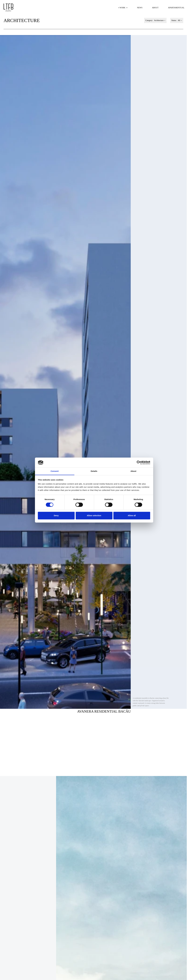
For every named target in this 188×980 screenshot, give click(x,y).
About (155, 8)
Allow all (132, 516)
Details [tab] (94, 471)
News (140, 8)
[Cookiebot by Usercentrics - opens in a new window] (139, 462)
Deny (56, 516)
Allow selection (94, 516)
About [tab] (133, 471)
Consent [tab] (55, 471)
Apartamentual (176, 8)
